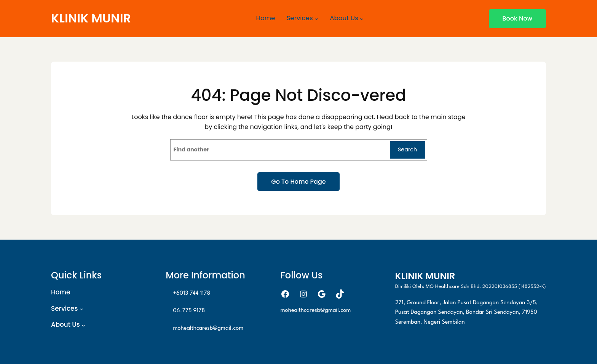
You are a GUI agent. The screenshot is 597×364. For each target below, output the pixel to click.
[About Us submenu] (362, 19)
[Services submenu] (316, 19)
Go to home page (298, 182)
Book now (517, 18)
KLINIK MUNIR (91, 18)
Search (407, 149)
